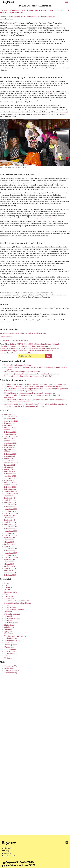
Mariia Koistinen (38, 348)
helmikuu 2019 (10, 507)
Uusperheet (9, 647)
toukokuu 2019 (10, 500)
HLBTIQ (20, 344)
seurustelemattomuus (9, 353)
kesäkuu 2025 (10, 428)
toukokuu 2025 (10, 430)
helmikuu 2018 (10, 529)
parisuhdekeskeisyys (8, 351)
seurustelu (24, 353)
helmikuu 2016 (10, 575)
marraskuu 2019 (11, 494)
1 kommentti (33, 353)
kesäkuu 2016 (10, 566)
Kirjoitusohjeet (9, 856)
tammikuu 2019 (11, 509)
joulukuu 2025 (10, 419)
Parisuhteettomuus (8, 346)
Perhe (20, 351)
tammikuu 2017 (11, 553)
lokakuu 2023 (10, 447)
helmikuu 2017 (10, 551)
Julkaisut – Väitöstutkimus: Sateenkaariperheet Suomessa (28, 384)
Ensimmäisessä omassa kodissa (18, 365)
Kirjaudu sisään (11, 666)
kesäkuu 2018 (10, 520)
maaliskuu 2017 (11, 549)
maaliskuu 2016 (11, 573)
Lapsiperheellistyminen (14, 610)
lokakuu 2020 (10, 480)
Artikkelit (7, 848)
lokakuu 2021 (10, 465)
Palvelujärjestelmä (12, 614)
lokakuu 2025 (10, 423)
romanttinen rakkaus (44, 351)
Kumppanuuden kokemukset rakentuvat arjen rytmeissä (36, 390)
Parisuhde (56, 344)
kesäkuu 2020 (10, 483)
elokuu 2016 (9, 564)
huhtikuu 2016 (10, 571)
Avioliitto (12, 344)
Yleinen (7, 656)
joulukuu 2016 (10, 555)
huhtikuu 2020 (10, 487)
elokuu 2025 (9, 425)
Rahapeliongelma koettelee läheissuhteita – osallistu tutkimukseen (32, 374)
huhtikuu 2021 (10, 472)
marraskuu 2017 (11, 535)
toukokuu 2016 (10, 568)
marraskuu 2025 (11, 421)
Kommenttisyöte (11, 670)
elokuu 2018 (9, 518)
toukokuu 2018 (10, 522)
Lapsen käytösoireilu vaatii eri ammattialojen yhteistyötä (28, 376)
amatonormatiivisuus (9, 348)
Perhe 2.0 (8, 621)
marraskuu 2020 (11, 478)
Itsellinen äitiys (11, 592)
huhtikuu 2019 (10, 502)
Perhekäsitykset (24, 346)
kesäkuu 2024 (10, 439)
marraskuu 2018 (11, 513)
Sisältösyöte (9, 668)
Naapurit (8, 612)
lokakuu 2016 (10, 560)
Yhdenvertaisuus (38, 346)
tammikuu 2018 (11, 531)
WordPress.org (11, 673)
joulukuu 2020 (10, 476)
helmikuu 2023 (10, 454)
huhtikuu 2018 (10, 524)
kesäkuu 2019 (10, 498)
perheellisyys (29, 351)
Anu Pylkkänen (25, 348)
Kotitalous (9, 596)
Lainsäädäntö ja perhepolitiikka (38, 344)
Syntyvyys (8, 632)
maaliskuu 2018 (11, 527)
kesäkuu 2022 (10, 458)
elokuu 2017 (9, 542)
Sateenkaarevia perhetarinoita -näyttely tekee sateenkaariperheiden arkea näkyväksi (35, 385)
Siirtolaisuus (9, 625)
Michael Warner (53, 348)
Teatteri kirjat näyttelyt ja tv (16, 636)
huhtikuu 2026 (10, 414)
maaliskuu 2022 (11, 461)
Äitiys (7, 583)
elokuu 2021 (9, 467)
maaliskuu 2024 (11, 443)
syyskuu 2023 (10, 450)
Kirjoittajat (7, 853)
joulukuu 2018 (10, 511)
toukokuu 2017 (10, 546)
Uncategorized (11, 645)
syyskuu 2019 (10, 496)
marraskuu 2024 (11, 436)
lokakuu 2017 (10, 538)
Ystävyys (8, 658)
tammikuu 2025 (11, 434)
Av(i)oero (8, 585)
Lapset (7, 605)
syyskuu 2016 (10, 562)
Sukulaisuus (9, 627)
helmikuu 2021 (10, 474)
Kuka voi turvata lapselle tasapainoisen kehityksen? (26, 406)
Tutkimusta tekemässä (14, 640)
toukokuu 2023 (10, 452)
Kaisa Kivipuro (49, 17)
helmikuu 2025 (10, 432)
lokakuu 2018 (10, 516)
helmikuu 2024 (10, 445)
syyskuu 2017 (10, 540)
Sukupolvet (9, 629)
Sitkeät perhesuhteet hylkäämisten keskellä (22, 372)
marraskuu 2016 (11, 557)
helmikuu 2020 (10, 489)
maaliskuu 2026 (11, 417)
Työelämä (8, 643)
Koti (6, 594)
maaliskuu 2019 (11, 505)
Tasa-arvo (9, 634)
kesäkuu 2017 (10, 544)
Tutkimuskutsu (10, 638)
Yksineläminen (10, 654)
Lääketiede (9, 599)
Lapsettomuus (10, 607)
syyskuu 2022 (10, 456)
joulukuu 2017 (10, 533)
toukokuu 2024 (10, 441)
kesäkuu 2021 (10, 469)
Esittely (6, 851)
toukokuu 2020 (10, 485)
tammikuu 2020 (11, 491)
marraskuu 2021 (11, 463)
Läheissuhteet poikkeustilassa (17, 601)
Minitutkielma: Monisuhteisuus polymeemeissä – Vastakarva (29, 389)
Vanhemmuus (10, 649)
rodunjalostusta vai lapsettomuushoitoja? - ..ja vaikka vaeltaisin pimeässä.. (35, 404)
